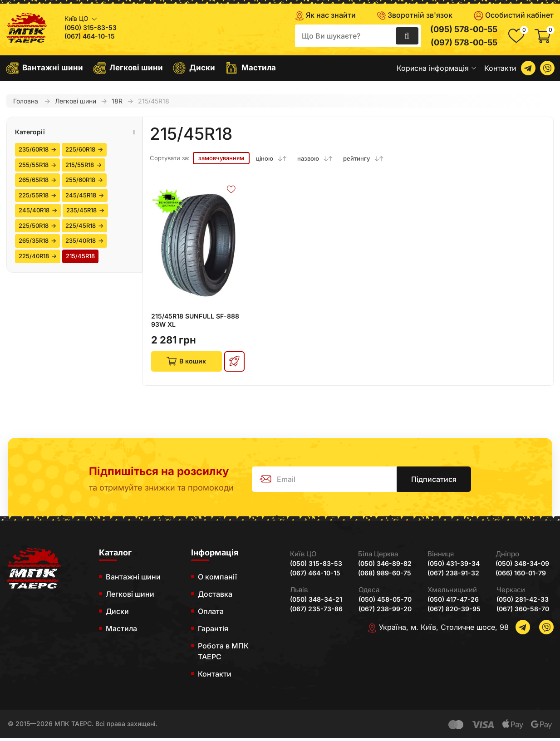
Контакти (500, 68)
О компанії (217, 579)
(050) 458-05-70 (385, 602)
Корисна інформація (437, 68)
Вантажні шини (44, 68)
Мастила (251, 68)
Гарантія (213, 631)
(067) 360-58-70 (523, 612)
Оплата (211, 614)
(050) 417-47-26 (453, 602)
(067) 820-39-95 (454, 612)
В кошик (185, 363)
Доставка (215, 597)
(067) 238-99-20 (385, 612)
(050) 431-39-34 (454, 566)
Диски (194, 68)
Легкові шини (128, 68)
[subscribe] (333, 482)
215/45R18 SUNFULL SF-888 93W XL (195, 320)
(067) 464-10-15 (90, 36)
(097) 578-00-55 (464, 42)
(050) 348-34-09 (522, 566)
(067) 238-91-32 (453, 575)
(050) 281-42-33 (523, 602)
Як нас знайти (325, 15)
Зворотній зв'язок (415, 15)
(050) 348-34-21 (316, 602)
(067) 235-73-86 (316, 612)
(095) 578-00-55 (464, 29)
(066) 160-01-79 (521, 575)
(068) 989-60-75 (385, 575)
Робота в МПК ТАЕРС (223, 654)
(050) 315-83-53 (91, 28)
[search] (358, 36)
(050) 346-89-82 (385, 566)
